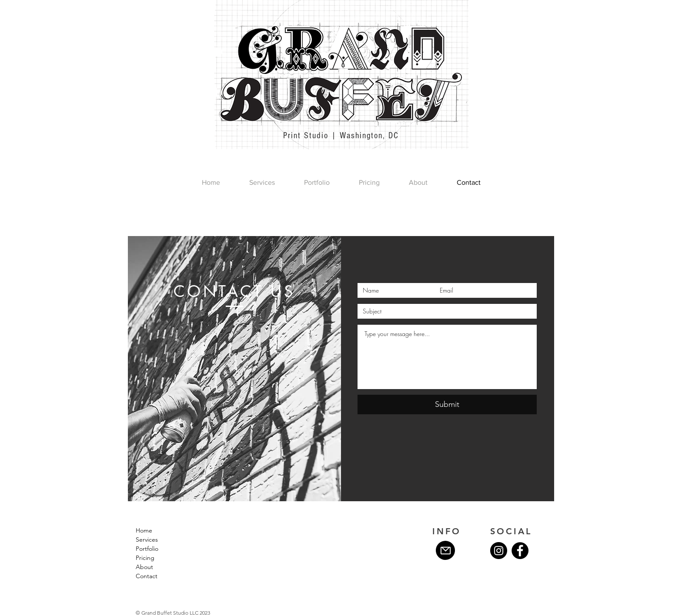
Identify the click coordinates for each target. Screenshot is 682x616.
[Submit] (447, 405)
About (144, 567)
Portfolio (147, 549)
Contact (147, 576)
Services (147, 539)
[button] (317, 183)
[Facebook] (520, 551)
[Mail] (445, 550)
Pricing (145, 558)
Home (144, 530)
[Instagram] (499, 551)
